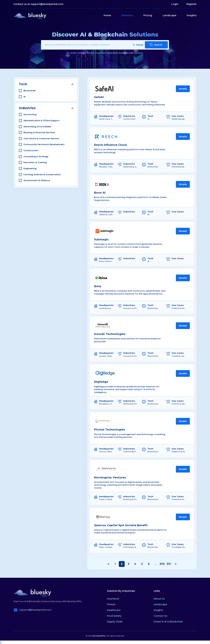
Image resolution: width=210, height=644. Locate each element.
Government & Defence (37, 180)
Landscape (169, 15)
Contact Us (161, 616)
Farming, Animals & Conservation (42, 174)
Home (107, 15)
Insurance (113, 599)
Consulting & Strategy (36, 157)
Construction (31, 150)
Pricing (148, 15)
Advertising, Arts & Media (37, 127)
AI (25, 97)
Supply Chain (115, 622)
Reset (138, 45)
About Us (159, 599)
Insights (192, 15)
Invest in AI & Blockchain (168, 622)
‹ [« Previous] (108, 564)
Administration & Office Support (42, 121)
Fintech (111, 604)
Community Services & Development (44, 144)
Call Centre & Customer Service (41, 139)
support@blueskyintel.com (47, 4)
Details (183, 89)
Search (156, 45)
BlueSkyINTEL (99, 636)
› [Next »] (176, 564)
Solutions (127, 15)
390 (162, 564)
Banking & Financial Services (39, 132)
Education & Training (35, 162)
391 (169, 564)
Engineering (30, 168)
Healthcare (114, 610)
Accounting (30, 114)
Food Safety (114, 616)
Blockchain (30, 91)
